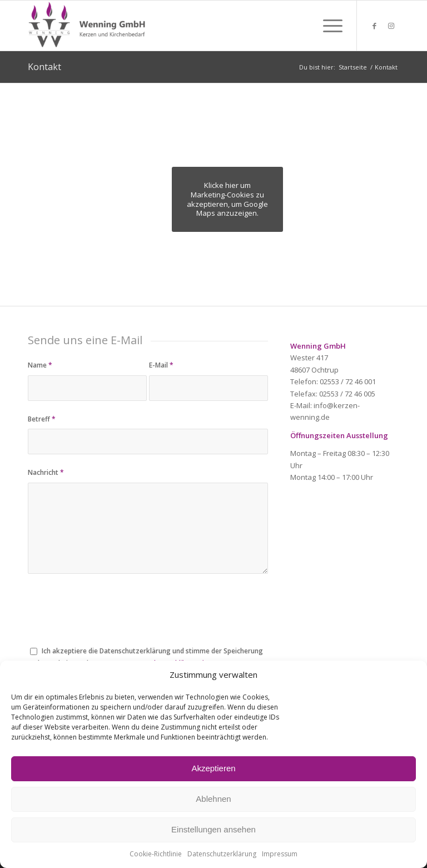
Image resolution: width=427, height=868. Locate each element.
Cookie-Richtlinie (156, 854)
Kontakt (44, 67)
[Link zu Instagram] (391, 26)
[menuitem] (327, 26)
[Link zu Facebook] (374, 26)
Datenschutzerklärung (222, 854)
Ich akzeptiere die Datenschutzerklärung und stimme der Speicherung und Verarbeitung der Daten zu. (145, 657)
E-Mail (161, 365)
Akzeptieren (213, 768)
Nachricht (46, 472)
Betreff (42, 419)
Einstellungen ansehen (213, 829)
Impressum (280, 854)
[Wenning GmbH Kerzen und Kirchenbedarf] (88, 26)
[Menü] (327, 26)
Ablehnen (213, 799)
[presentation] (112, 617)
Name (40, 365)
